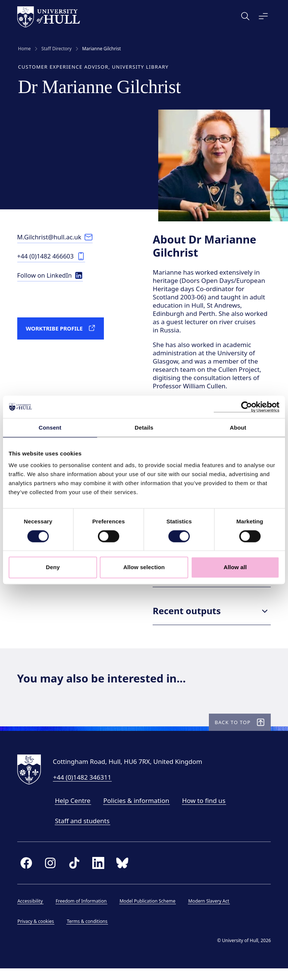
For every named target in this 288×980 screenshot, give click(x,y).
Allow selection (144, 567)
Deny (53, 567)
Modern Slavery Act (210, 912)
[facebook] (27, 874)
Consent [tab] (50, 428)
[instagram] (51, 874)
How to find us (205, 811)
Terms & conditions (88, 933)
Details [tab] (144, 428)
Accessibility (31, 912)
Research (211, 582)
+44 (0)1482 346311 (83, 788)
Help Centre (74, 811)
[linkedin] (99, 874)
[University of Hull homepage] (49, 17)
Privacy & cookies (37, 933)
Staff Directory (56, 49)
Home (24, 49)
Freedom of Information (82, 912)
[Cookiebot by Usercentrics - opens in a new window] (247, 407)
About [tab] (238, 428)
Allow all (235, 567)
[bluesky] (123, 874)
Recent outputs (211, 620)
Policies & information (137, 811)
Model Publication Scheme (148, 912)
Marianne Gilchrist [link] (101, 49)
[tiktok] (75, 874)
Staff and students (83, 832)
